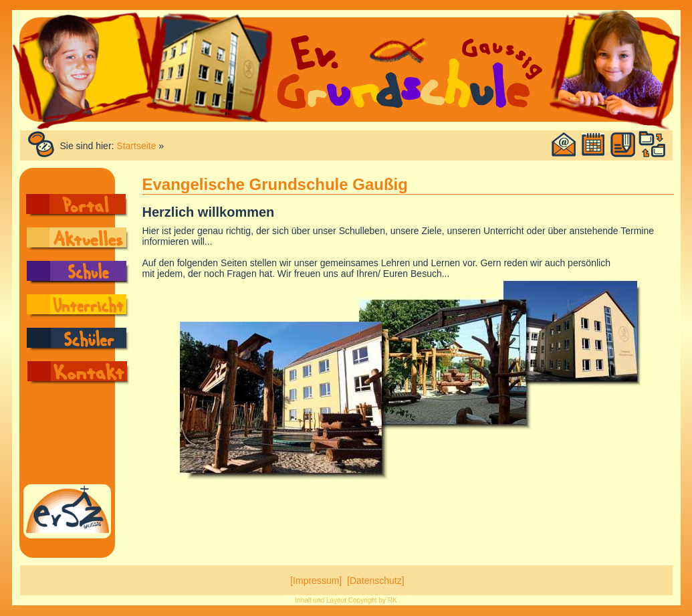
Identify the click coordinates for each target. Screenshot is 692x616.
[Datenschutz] (376, 581)
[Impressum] (316, 581)
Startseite (136, 146)
